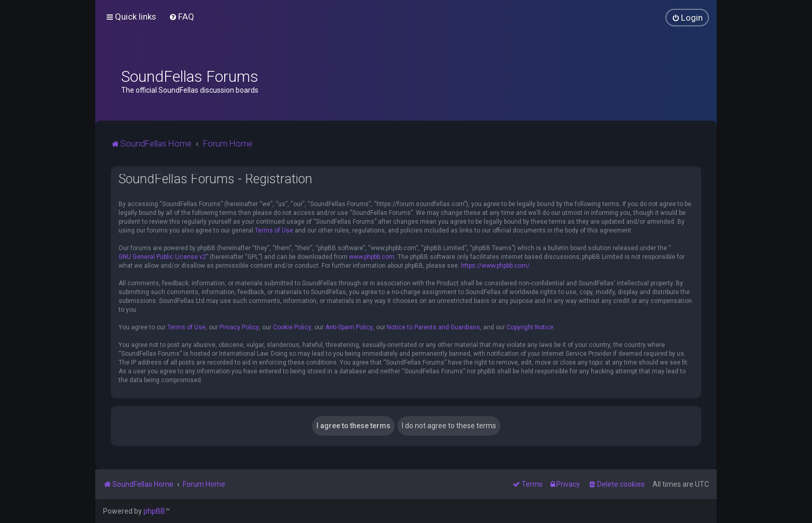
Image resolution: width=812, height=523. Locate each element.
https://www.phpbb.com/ (495, 266)
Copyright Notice (530, 327)
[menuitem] (182, 17)
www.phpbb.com (372, 257)
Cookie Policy (292, 327)
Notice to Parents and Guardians (433, 327)
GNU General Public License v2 (162, 257)
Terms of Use (274, 230)
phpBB (154, 511)
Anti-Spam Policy (349, 327)
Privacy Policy (239, 327)
